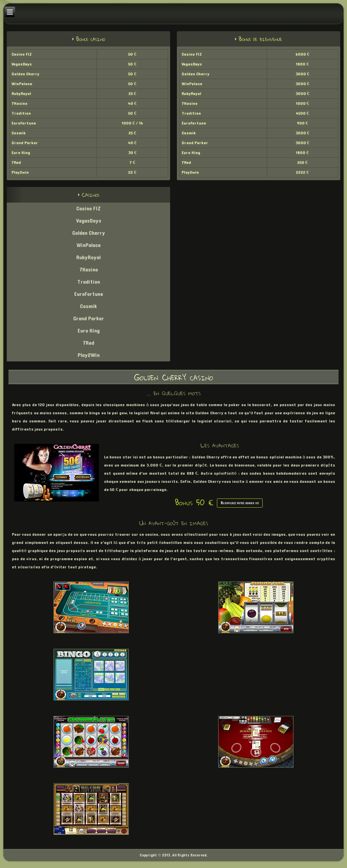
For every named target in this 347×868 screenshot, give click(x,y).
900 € (302, 123)
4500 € (302, 113)
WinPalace (22, 84)
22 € (132, 172)
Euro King (21, 153)
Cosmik (19, 133)
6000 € (302, 54)
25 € (132, 94)
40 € (132, 103)
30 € (132, 153)
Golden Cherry (25, 74)
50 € (132, 54)
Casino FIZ (22, 54)
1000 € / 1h (132, 123)
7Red (16, 163)
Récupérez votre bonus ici (240, 503)
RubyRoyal (21, 94)
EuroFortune (24, 123)
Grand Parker (25, 143)
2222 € (302, 172)
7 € (132, 163)
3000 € (302, 74)
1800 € (302, 64)
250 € (302, 163)
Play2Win (89, 355)
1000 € (302, 103)
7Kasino (19, 103)
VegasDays (22, 64)
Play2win (20, 172)
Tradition (21, 113)
